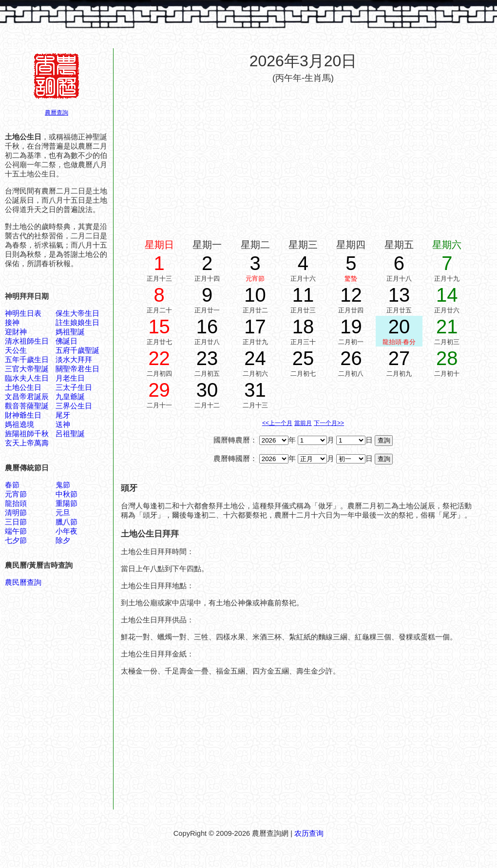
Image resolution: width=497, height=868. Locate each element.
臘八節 (67, 522)
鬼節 (63, 485)
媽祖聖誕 (70, 332)
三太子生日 (74, 387)
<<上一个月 (277, 423)
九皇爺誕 (70, 397)
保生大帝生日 (77, 313)
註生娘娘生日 (77, 323)
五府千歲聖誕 (77, 350)
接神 (12, 323)
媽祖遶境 (19, 424)
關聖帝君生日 (77, 369)
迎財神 (16, 332)
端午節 (16, 531)
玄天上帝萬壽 (27, 443)
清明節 (16, 513)
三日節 (16, 522)
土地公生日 (23, 387)
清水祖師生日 (27, 341)
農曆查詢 (57, 113)
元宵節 (16, 494)
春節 (12, 485)
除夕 (63, 540)
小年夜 (67, 531)
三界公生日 (74, 406)
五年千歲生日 (27, 360)
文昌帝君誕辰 (27, 397)
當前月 (303, 423)
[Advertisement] (303, 160)
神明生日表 (23, 313)
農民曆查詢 (23, 582)
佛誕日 (67, 341)
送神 (63, 424)
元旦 (63, 513)
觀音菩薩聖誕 (27, 406)
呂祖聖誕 (70, 434)
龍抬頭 (16, 503)
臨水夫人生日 (27, 378)
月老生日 (70, 378)
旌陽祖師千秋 (27, 434)
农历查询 (309, 833)
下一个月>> (329, 423)
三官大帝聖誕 (27, 369)
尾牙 (63, 415)
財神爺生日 (23, 415)
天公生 (16, 350)
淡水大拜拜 (74, 360)
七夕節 (16, 540)
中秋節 (67, 494)
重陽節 (67, 503)
